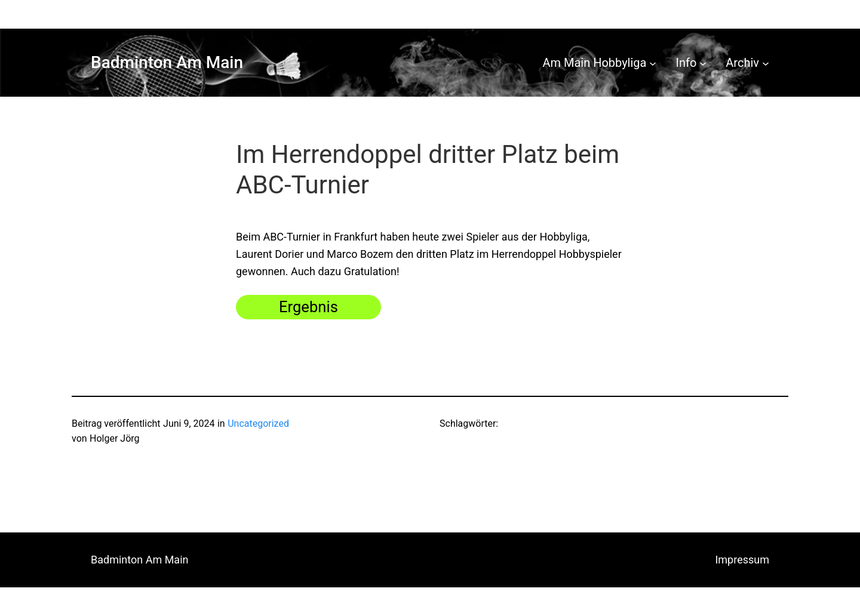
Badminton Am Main (167, 62)
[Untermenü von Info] (703, 63)
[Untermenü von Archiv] (766, 63)
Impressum (742, 560)
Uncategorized (258, 423)
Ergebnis (308, 307)
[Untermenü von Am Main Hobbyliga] (653, 63)
